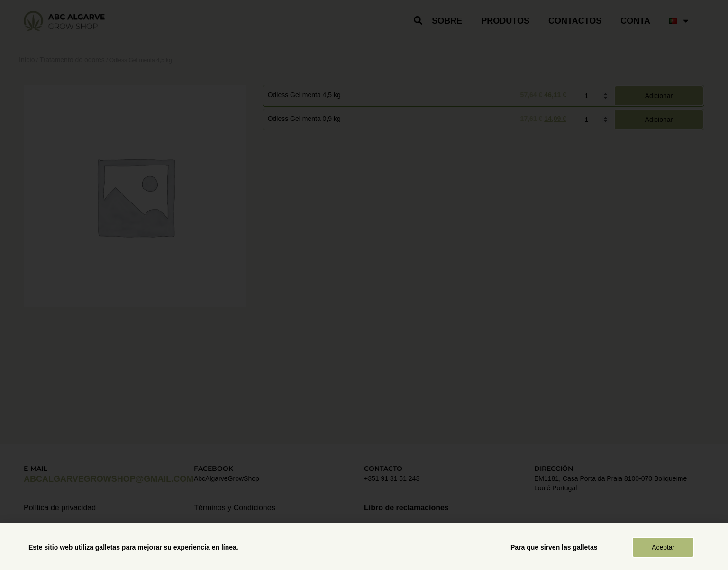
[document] (364, 285)
